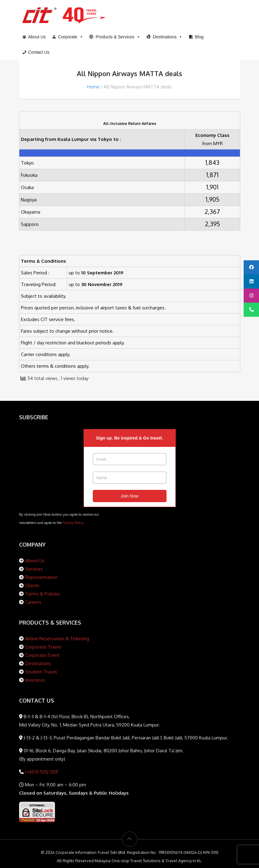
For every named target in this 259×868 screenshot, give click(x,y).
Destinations (38, 663)
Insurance (35, 680)
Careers (33, 602)
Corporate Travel (43, 647)
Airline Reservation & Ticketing (57, 639)
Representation (41, 577)
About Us (35, 561)
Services (34, 569)
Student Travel (41, 672)
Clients (32, 585)
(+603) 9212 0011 (41, 772)
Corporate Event (42, 655)
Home (93, 87)
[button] (115, 37)
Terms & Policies (43, 594)
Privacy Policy (73, 523)
